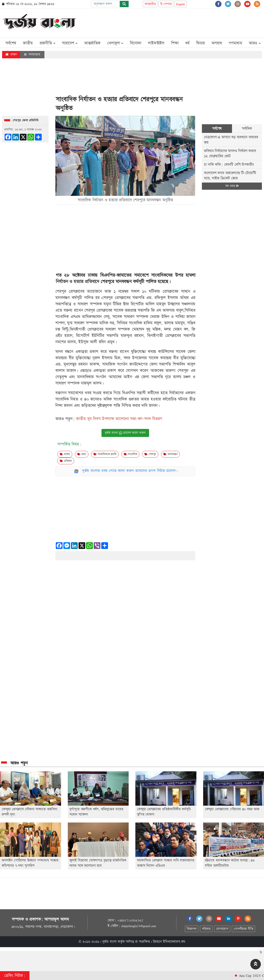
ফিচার (200, 43)
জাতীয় (28, 43)
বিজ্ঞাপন (191, 929)
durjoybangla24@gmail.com (139, 926)
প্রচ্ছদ (11, 54)
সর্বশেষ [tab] (217, 129)
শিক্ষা (175, 43)
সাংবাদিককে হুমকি (105, 454)
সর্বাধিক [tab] (247, 129)
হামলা (65, 454)
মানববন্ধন (170, 454)
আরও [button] (255, 43)
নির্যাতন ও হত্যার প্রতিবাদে (77, 282)
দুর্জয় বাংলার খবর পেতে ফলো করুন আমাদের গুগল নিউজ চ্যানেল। (130, 471)
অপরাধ (217, 43)
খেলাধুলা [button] (115, 43)
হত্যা (82, 454)
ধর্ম (187, 43)
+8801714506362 (130, 920)
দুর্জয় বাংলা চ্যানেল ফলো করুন (125, 433)
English (181, 4)
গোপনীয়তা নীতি (243, 929)
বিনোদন (136, 43)
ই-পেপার (166, 4)
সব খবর (232, 186)
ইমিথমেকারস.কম (174, 942)
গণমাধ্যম (235, 43)
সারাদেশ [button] (70, 43)
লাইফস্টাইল (156, 43)
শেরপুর (150, 454)
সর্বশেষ (11, 43)
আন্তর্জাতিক (92, 43)
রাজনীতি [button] (47, 43)
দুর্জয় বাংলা (109, 942)
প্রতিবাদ (66, 461)
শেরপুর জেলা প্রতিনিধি (26, 120)
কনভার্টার (150, 4)
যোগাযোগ (222, 929)
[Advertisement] (185, 22)
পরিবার (206, 929)
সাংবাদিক (131, 454)
